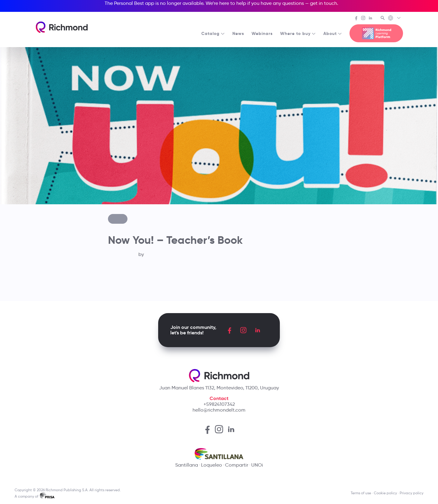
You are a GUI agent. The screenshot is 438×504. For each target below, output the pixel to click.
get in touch (323, 3)
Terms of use (361, 493)
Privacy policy (412, 493)
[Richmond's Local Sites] (395, 19)
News (238, 33)
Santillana (187, 465)
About (333, 33)
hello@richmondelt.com (219, 410)
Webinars (262, 33)
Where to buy (298, 33)
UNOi (257, 465)
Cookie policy (385, 493)
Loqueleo (212, 465)
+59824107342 (219, 404)
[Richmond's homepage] (62, 27)
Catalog (213, 33)
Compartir (237, 465)
